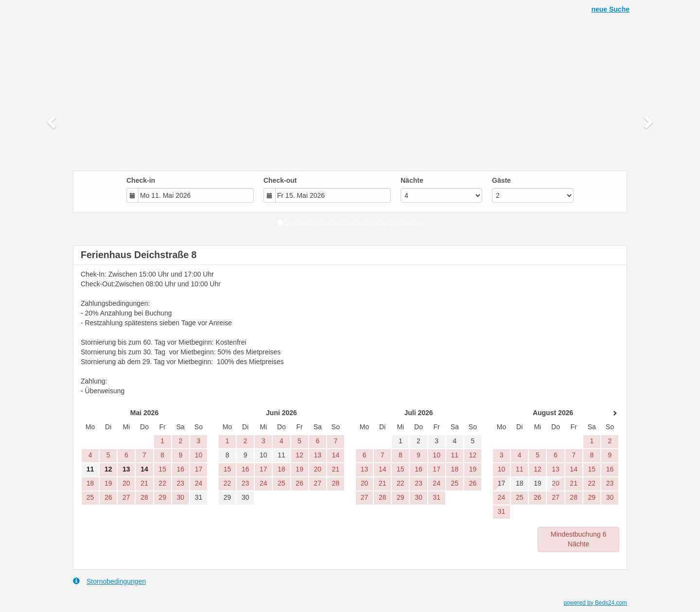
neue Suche (610, 9)
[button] (52, 122)
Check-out (280, 180)
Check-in (141, 180)
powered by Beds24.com (595, 603)
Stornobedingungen (109, 581)
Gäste (501, 180)
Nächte (412, 180)
